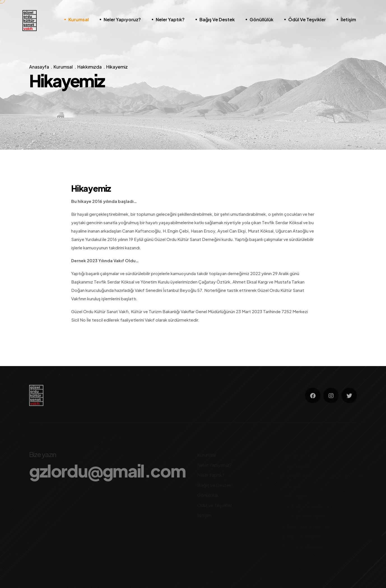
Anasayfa (39, 67)
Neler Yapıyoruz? (122, 19)
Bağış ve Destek (217, 19)
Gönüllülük (261, 19)
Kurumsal (79, 19)
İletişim (348, 19)
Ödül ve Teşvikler (307, 19)
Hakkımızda (89, 67)
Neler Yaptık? (170, 19)
